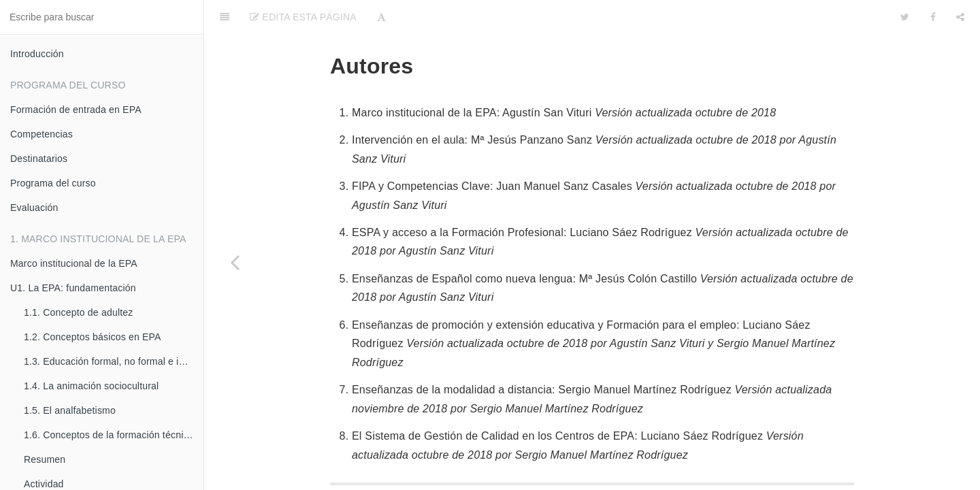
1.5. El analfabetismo (70, 410)
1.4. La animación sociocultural (91, 386)
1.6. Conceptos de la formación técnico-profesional (114, 435)
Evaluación (34, 208)
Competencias (42, 134)
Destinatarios (39, 159)
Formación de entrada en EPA (76, 110)
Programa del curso (53, 183)
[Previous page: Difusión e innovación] (235, 262)
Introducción (37, 54)
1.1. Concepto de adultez (78, 312)
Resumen (45, 459)
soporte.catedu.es (664, 479)
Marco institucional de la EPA (74, 263)
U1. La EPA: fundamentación (73, 288)
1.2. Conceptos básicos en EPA (93, 337)
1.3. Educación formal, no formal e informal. (114, 361)
